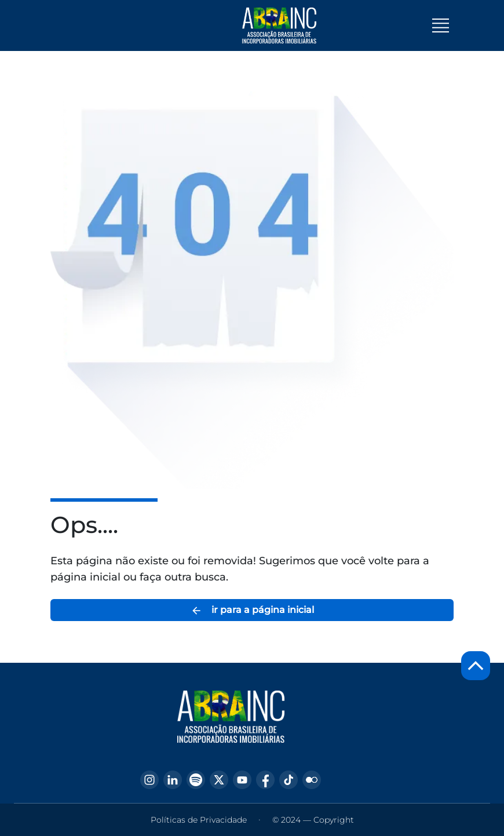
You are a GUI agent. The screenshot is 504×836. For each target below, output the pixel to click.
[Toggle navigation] (441, 25)
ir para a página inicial (252, 610)
